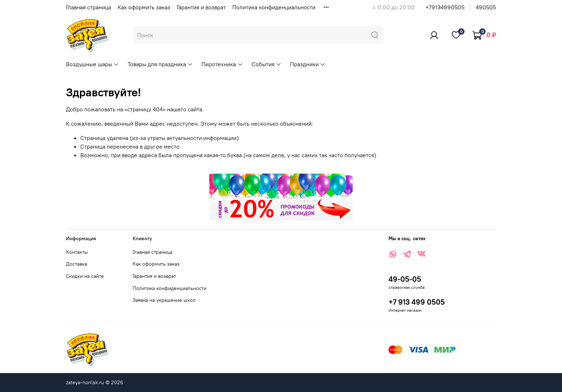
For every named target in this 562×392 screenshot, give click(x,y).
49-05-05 (405, 279)
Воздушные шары (92, 64)
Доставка (77, 264)
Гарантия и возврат (201, 7)
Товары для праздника (160, 64)
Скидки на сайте (85, 276)
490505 (486, 7)
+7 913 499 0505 (417, 302)
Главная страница (89, 7)
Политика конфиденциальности (274, 7)
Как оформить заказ (144, 7)
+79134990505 (445, 7)
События (266, 64)
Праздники (308, 64)
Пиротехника (222, 64)
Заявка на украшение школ (164, 300)
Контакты (77, 252)
